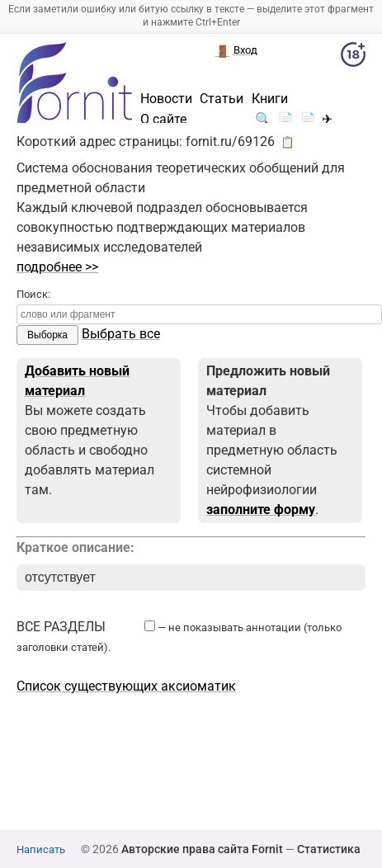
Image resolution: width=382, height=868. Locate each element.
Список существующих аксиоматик (126, 686)
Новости (166, 99)
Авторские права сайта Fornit (202, 849)
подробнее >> (57, 267)
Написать (41, 849)
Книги (270, 99)
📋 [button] (288, 142)
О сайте (163, 120)
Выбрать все (121, 334)
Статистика (329, 849)
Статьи (222, 99)
